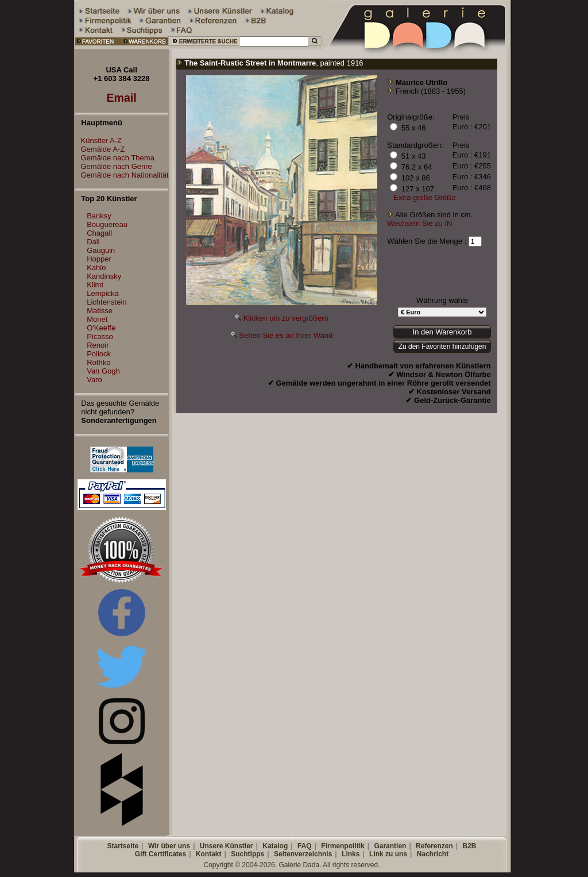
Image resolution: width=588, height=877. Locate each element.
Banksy (99, 216)
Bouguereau (107, 224)
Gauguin (101, 250)
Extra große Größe (424, 197)
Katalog (275, 846)
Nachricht (433, 854)
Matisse (100, 311)
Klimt (95, 285)
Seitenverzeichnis (303, 854)
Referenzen (434, 846)
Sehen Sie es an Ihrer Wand (286, 335)
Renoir (98, 345)
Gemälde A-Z (100, 149)
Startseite (123, 846)
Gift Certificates (160, 854)
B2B (469, 846)
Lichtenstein (107, 302)
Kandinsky (104, 276)
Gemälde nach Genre (114, 166)
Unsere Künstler (227, 846)
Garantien (390, 846)
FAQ (305, 846)
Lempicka (103, 293)
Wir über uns (169, 846)
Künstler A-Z (99, 141)
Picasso (100, 336)
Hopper (99, 259)
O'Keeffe (101, 328)
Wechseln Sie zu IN (419, 223)
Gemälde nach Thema (115, 158)
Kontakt (209, 854)
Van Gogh (103, 371)
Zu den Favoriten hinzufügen (442, 347)
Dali (93, 242)
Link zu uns (388, 854)
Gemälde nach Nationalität (122, 175)
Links (351, 854)
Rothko (98, 362)
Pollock (99, 354)
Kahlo (96, 268)
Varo (94, 380)
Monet (97, 319)
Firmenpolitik (343, 846)
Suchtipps (247, 854)
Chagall (99, 233)
